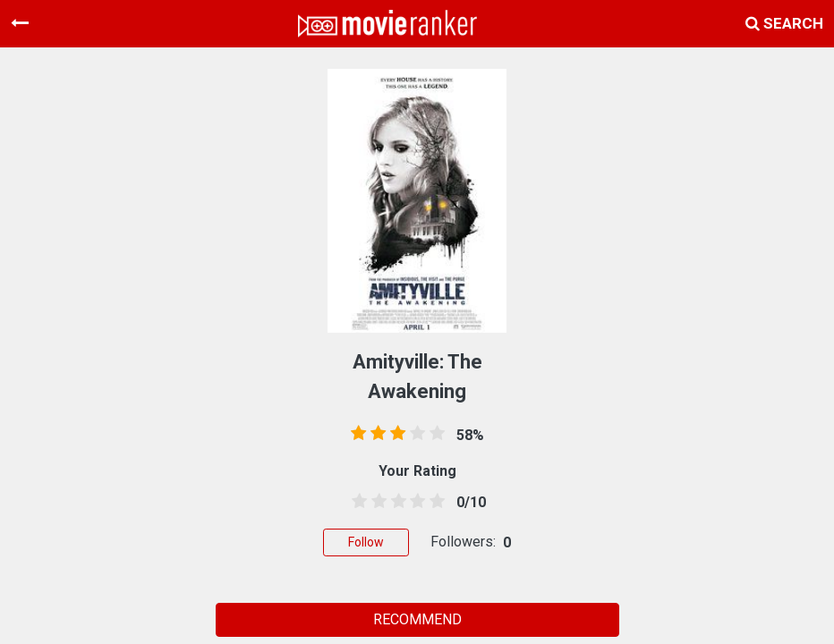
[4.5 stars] (434, 502)
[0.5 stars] (356, 502)
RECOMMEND (417, 619)
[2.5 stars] (396, 502)
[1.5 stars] (376, 502)
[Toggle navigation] (20, 23)
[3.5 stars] (414, 502)
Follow (366, 542)
